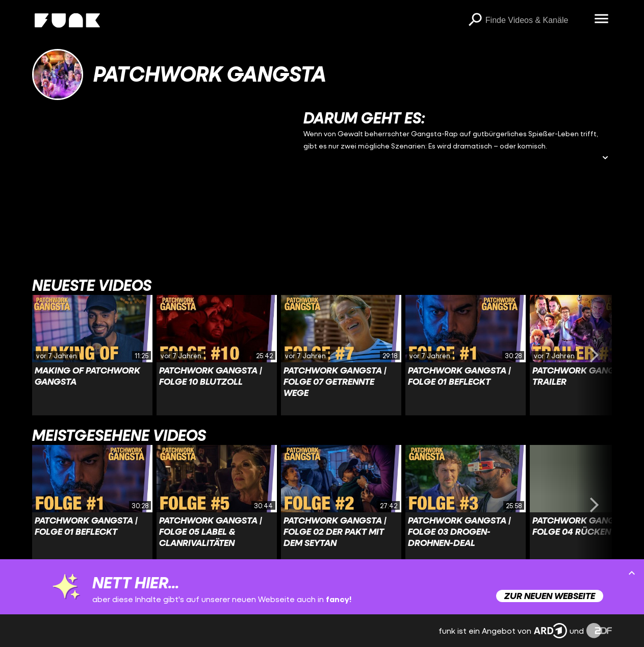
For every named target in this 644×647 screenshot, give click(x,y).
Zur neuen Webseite (550, 596)
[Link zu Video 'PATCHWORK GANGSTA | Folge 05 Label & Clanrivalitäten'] (217, 505)
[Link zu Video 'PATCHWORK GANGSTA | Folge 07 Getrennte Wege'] (341, 355)
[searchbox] (536, 20)
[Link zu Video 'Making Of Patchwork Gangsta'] (92, 355)
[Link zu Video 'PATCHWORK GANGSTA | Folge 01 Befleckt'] (466, 355)
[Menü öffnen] (602, 19)
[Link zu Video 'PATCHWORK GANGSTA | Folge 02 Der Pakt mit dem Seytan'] (341, 505)
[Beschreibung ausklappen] (605, 158)
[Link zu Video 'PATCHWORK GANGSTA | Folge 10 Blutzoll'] (217, 355)
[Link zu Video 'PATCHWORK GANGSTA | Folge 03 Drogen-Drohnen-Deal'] (466, 505)
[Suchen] (475, 20)
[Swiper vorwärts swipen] (595, 355)
